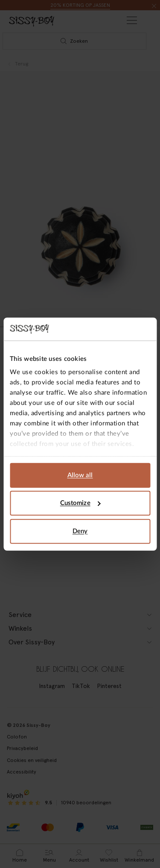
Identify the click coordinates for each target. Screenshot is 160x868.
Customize (80, 503)
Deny (80, 531)
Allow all (80, 475)
